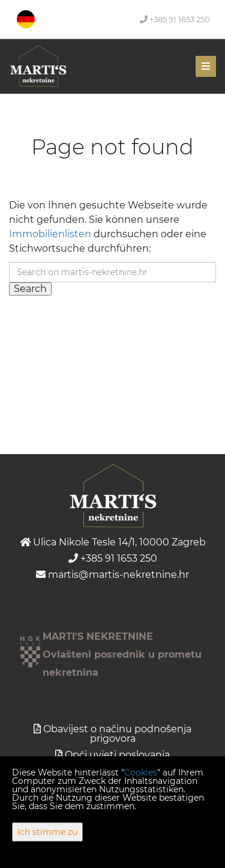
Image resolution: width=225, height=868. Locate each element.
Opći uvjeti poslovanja (117, 755)
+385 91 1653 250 (175, 19)
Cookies (141, 772)
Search (30, 289)
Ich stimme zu (47, 832)
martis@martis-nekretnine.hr (112, 575)
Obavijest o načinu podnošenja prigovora (117, 734)
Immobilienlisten (50, 234)
